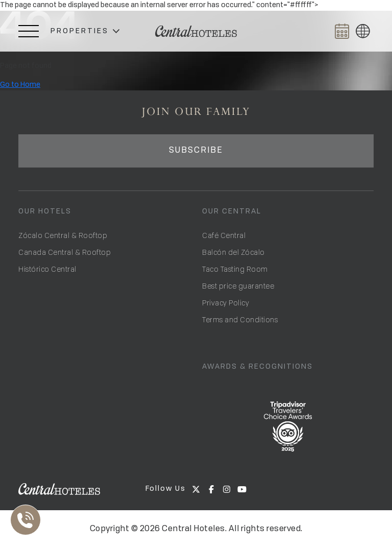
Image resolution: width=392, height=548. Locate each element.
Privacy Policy (226, 303)
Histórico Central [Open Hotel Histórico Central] (47, 269)
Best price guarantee (238, 286)
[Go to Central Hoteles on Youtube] (242, 489)
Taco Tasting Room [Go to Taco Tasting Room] (235, 269)
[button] (85, 31)
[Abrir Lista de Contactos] (28, 520)
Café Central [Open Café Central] (224, 235)
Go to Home (20, 85)
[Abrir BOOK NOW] (342, 31)
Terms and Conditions (240, 319)
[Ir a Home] (196, 31)
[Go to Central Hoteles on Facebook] (211, 489)
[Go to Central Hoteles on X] (196, 489)
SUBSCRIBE (196, 151)
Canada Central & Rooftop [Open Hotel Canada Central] (65, 252)
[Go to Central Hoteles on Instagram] (227, 489)
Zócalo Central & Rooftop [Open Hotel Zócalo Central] (63, 235)
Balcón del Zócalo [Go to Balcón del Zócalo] (234, 252)
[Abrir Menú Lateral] (29, 31)
